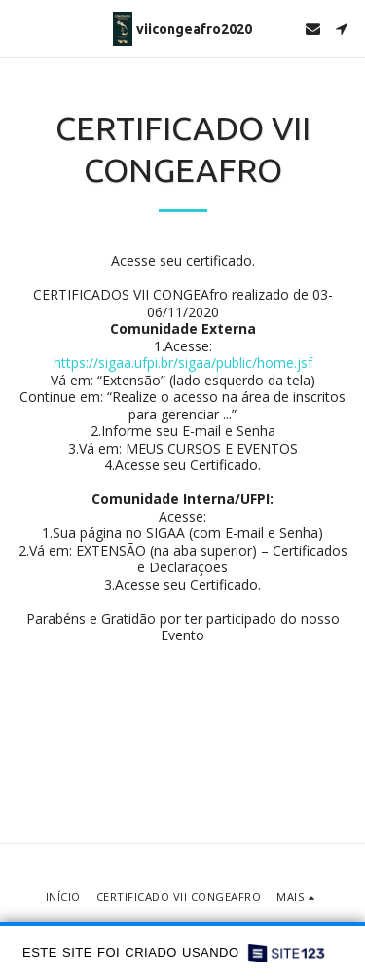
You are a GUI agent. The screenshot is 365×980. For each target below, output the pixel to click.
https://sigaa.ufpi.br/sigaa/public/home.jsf (183, 363)
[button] (21, 28)
